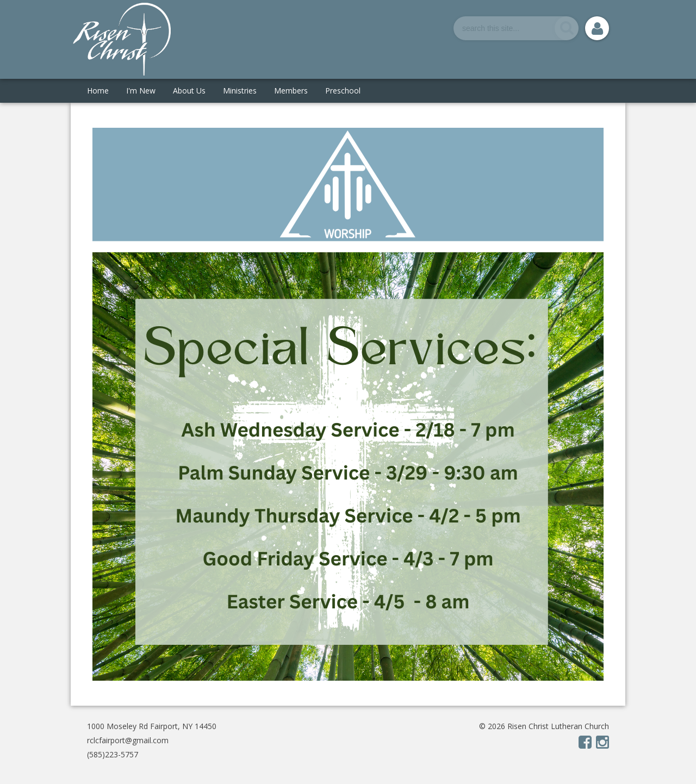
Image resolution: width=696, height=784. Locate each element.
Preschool (343, 91)
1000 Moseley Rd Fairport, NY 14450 (152, 726)
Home (98, 91)
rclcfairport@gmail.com (128, 740)
